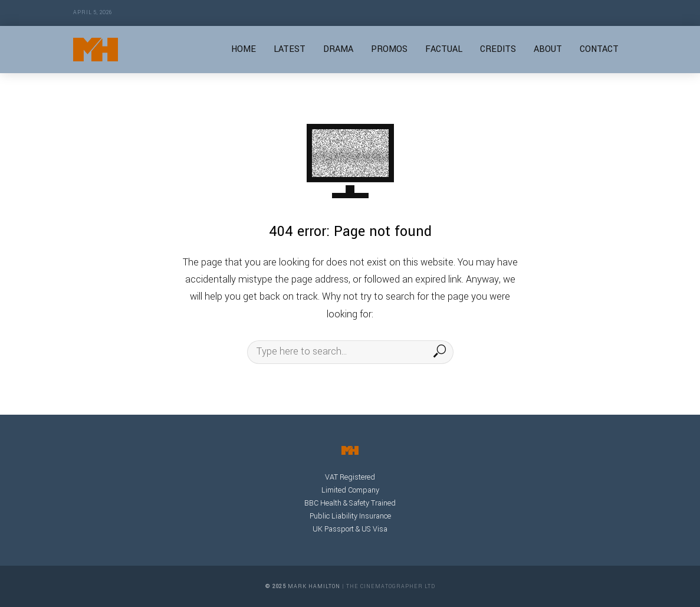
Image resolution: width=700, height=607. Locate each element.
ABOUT (548, 49)
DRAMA (338, 49)
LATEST (290, 49)
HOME (244, 49)
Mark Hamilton (314, 587)
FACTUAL (444, 49)
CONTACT (599, 49)
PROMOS (389, 49)
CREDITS (498, 49)
